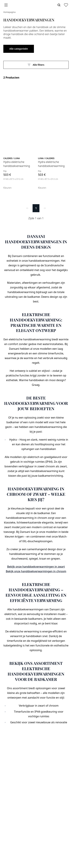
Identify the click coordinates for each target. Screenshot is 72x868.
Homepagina (9, 12)
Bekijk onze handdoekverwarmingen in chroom (36, 571)
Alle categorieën (19, 49)
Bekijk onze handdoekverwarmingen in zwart (36, 567)
